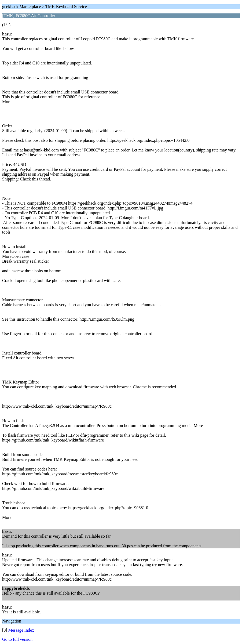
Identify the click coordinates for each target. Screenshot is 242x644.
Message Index (21, 630)
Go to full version (17, 639)
